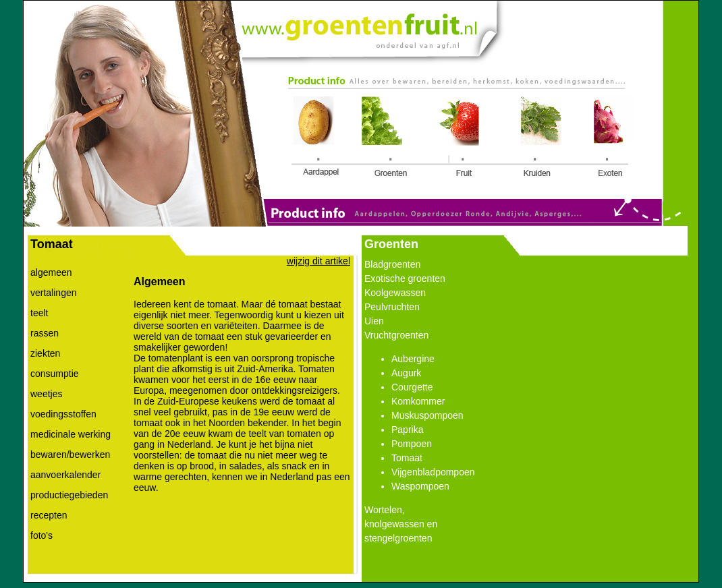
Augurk (406, 373)
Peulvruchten (392, 307)
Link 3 (460, 138)
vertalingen (54, 293)
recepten (49, 515)
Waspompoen (420, 486)
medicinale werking (71, 434)
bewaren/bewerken (70, 454)
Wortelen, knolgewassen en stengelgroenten (401, 524)
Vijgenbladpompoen (433, 472)
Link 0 (359, 26)
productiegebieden (69, 495)
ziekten (45, 353)
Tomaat (407, 458)
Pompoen (412, 444)
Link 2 (386, 137)
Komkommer (418, 401)
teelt (39, 313)
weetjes (46, 394)
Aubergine (413, 359)
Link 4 (541, 138)
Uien (374, 321)
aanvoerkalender (65, 475)
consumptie (55, 374)
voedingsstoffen (63, 414)
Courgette (412, 387)
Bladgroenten (392, 264)
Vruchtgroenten (396, 335)
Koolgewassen (395, 293)
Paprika (407, 430)
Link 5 (610, 138)
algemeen (51, 272)
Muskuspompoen (427, 415)
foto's (41, 535)
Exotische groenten (405, 278)
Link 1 (318, 138)
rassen (45, 333)
